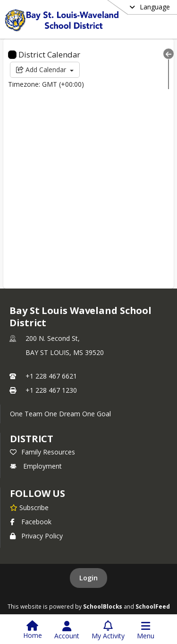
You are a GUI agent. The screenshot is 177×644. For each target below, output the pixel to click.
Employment (36, 466)
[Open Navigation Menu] (146, 630)
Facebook (31, 522)
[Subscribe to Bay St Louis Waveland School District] (29, 507)
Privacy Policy (36, 536)
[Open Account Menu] (67, 630)
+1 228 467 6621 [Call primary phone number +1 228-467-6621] (51, 376)
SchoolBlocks (103, 606)
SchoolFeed (153, 606)
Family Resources (42, 452)
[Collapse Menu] (169, 54)
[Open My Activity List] (108, 630)
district (32, 439)
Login (88, 578)
